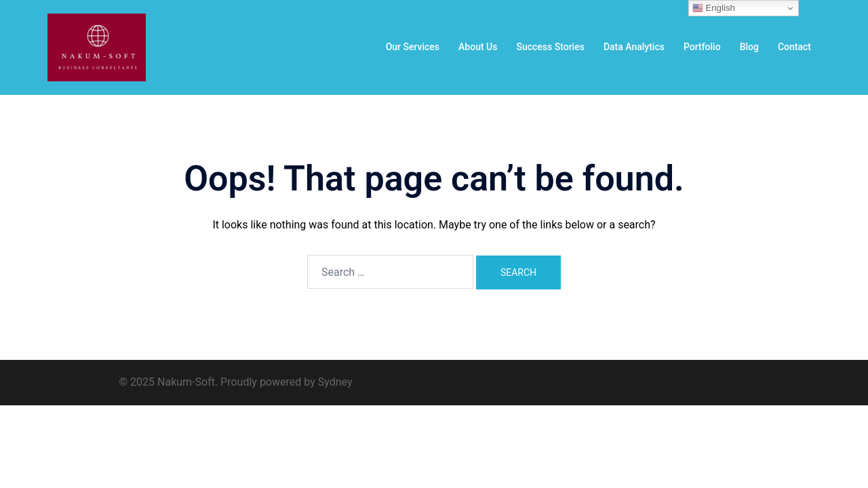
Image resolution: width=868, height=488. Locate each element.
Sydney (335, 382)
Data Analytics (634, 47)
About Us (478, 47)
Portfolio (702, 47)
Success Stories (550, 47)
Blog (749, 47)
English (714, 8)
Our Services (413, 47)
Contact (794, 47)
